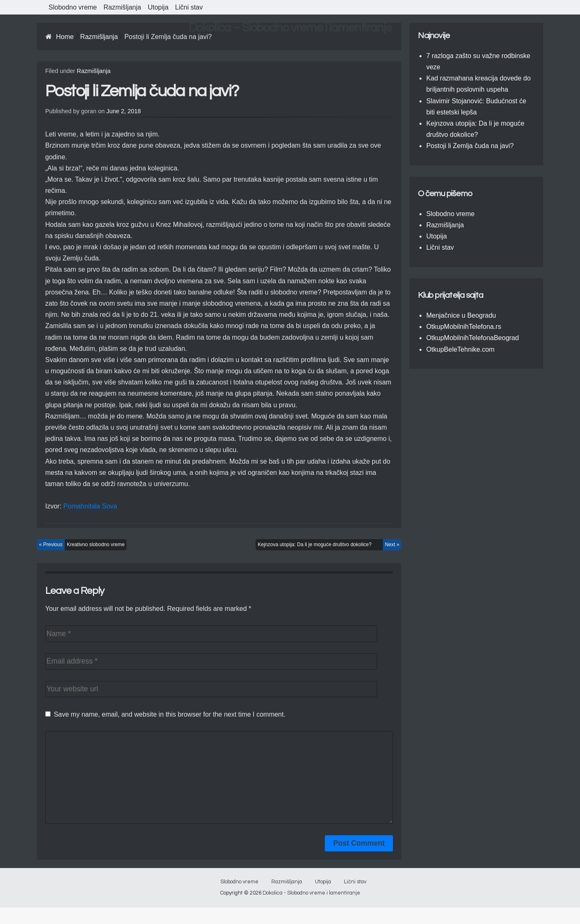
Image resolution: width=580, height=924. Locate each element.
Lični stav (189, 7)
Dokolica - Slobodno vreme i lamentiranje (311, 910)
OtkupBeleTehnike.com (460, 349)
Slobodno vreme (73, 7)
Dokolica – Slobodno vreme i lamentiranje (290, 28)
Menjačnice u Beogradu (461, 315)
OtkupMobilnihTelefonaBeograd (472, 338)
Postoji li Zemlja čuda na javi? (470, 146)
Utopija (158, 7)
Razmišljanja (123, 7)
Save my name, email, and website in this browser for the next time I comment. (170, 714)
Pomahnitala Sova (90, 506)
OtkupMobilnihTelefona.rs (464, 327)
